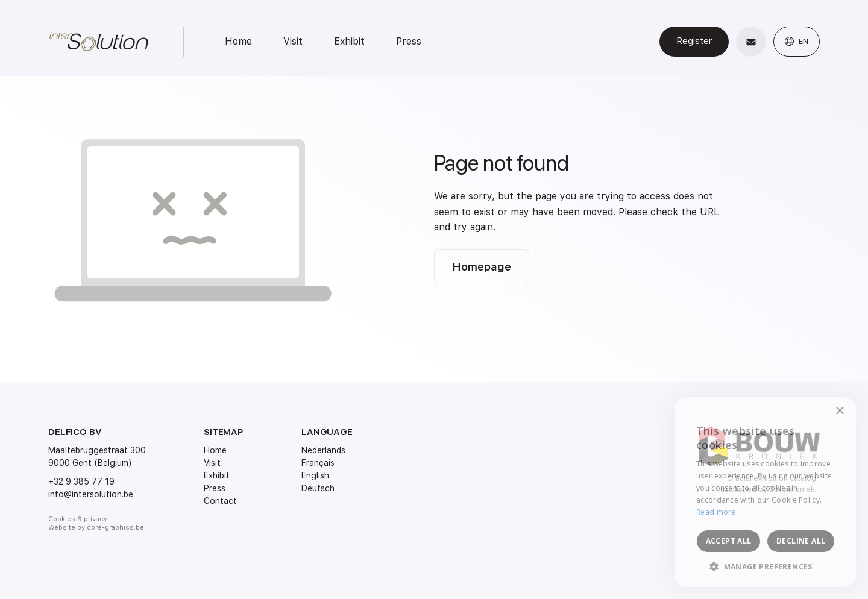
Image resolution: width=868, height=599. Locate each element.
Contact (220, 501)
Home (238, 41)
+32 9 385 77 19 (81, 481)
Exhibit (349, 41)
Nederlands (323, 450)
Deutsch (318, 488)
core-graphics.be (115, 528)
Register (694, 41)
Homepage (482, 267)
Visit (293, 41)
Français (318, 463)
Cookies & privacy (78, 519)
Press (409, 41)
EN (797, 41)
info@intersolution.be (91, 494)
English (315, 475)
